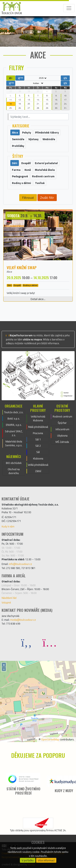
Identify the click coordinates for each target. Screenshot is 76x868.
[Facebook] (27, 642)
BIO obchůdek (14, 463)
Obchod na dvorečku (14, 471)
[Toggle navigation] (69, 8)
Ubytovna (62, 436)
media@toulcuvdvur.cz (23, 620)
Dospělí (17, 285)
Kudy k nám (8, 526)
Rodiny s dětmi (30, 285)
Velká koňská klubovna (38, 418)
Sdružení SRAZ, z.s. (14, 433)
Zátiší (38, 471)
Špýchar (62, 423)
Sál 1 (38, 439)
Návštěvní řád (9, 598)
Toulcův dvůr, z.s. (14, 412)
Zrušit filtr (47, 198)
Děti (10, 285)
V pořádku (28, 860)
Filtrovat (28, 198)
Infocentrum (62, 429)
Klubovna (38, 458)
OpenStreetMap (50, 739)
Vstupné (6, 602)
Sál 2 (38, 446)
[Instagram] (50, 642)
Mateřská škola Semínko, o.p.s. (14, 443)
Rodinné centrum (62, 416)
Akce (9, 272)
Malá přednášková (38, 427)
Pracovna (38, 433)
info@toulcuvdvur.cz (20, 564)
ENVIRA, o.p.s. (14, 425)
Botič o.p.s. (14, 418)
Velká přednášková (38, 465)
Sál (38, 452)
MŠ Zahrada (62, 442)
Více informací (46, 860)
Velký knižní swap (22, 267)
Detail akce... (38, 299)
